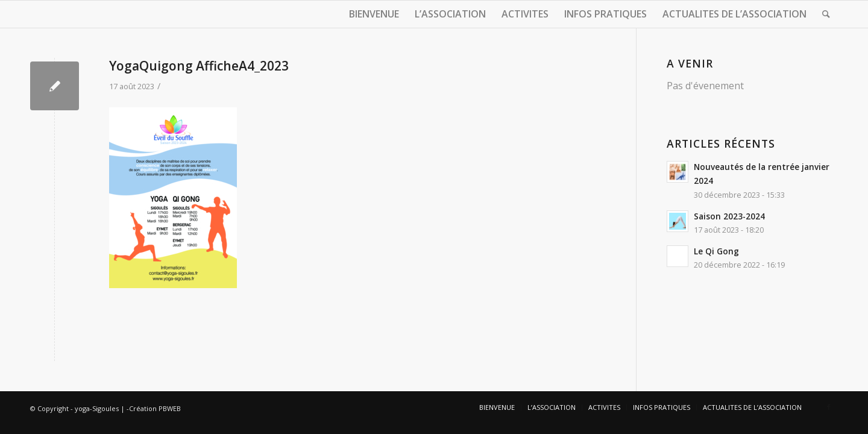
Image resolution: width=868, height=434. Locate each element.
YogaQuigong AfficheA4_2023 (199, 66)
